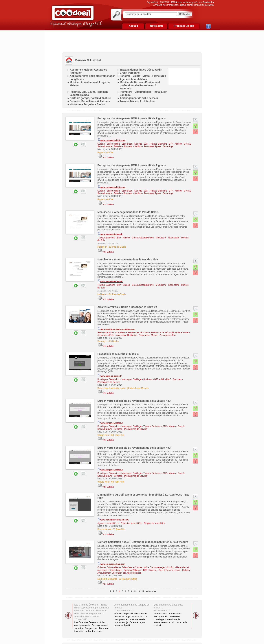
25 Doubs (114, 341)
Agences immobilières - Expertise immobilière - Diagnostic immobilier (131, 523)
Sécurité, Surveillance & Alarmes (90, 101)
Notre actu (156, 26)
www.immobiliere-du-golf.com (113, 519)
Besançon (102, 341)
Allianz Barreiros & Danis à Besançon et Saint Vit (127, 307)
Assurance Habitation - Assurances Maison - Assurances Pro (146, 335)
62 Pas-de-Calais (118, 247)
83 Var (111, 152)
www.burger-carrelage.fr (110, 422)
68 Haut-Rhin (118, 435)
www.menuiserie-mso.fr (110, 233)
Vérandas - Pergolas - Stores (87, 104)
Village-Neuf (103, 435)
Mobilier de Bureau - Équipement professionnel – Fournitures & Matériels (140, 85)
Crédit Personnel (130, 73)
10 (139, 591)
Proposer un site (184, 26)
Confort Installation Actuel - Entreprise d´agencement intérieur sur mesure (143, 542)
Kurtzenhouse (104, 529)
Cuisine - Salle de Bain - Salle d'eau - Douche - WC (123, 144)
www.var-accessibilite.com (112, 140)
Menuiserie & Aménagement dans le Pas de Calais (128, 212)
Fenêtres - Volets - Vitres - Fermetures (143, 76)
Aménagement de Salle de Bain (139, 98)
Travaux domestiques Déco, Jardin (141, 70)
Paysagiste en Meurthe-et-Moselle (118, 354)
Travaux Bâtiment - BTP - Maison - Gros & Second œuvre (126, 238)
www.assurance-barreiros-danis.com (116, 328)
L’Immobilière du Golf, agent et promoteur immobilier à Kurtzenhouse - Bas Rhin (143, 496)
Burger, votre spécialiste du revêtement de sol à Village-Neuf (134, 401)
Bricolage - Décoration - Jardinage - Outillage (120, 379)
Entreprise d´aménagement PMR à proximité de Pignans (132, 118)
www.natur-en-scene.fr (110, 375)
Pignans (101, 152)
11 (143, 591)
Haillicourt (102, 247)
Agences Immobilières (134, 79)
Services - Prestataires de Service (130, 429)
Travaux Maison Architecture (137, 101)
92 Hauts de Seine (128, 579)
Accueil (133, 26)
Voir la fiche (108, 158)
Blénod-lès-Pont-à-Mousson (111, 388)
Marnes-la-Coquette (107, 579)
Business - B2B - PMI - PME (157, 379)
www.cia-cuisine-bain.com (111, 563)
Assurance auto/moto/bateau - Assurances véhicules (123, 332)
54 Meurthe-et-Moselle (138, 388)
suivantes (151, 591)
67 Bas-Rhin (119, 529)
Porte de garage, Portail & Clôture (90, 98)
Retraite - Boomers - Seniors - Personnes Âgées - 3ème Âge (143, 146)
